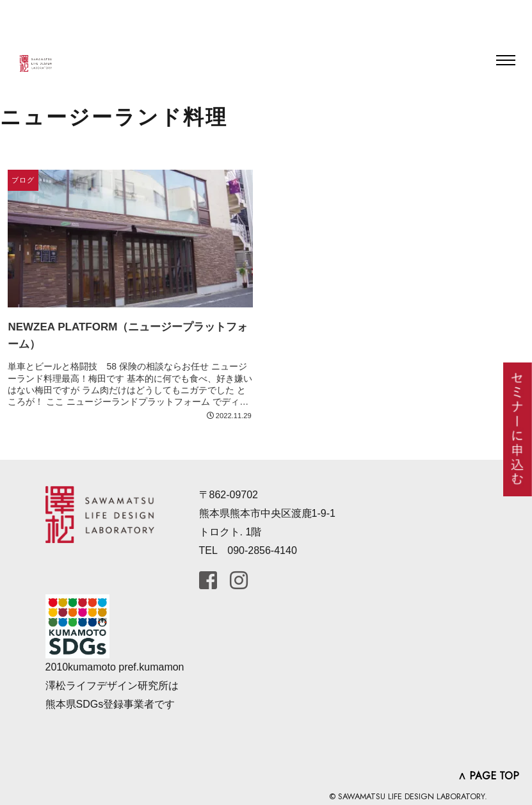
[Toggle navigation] (506, 60)
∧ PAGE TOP (488, 776)
